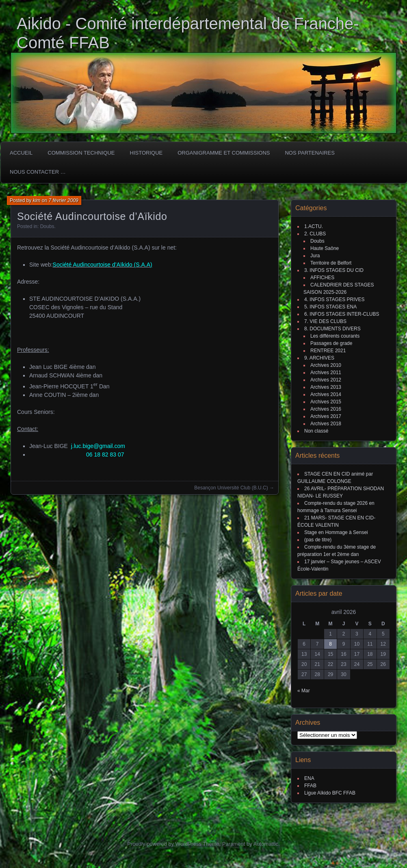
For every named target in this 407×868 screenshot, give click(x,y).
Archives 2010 (326, 365)
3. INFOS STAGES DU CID (334, 270)
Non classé (316, 431)
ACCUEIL (21, 153)
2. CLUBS (315, 234)
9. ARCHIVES (319, 358)
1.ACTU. (314, 226)
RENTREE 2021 (328, 351)
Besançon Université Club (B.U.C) (231, 488)
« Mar (304, 691)
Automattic (266, 844)
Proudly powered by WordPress (164, 844)
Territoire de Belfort (331, 263)
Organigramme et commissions (224, 153)
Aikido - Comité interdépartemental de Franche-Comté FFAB (188, 33)
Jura (315, 256)
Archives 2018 (326, 424)
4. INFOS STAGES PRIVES (334, 299)
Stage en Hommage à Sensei (336, 532)
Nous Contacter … (38, 172)
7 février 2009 (63, 200)
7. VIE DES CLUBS (325, 321)
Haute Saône (325, 248)
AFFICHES (322, 278)
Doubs (47, 226)
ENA (309, 778)
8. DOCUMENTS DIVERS (332, 329)
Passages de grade (331, 343)
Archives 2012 (326, 380)
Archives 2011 (326, 373)
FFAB (310, 786)
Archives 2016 (326, 409)
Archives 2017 (326, 416)
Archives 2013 (326, 387)
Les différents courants (335, 336)
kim (37, 200)
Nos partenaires (310, 153)
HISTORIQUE (146, 153)
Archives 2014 (326, 394)
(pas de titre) (318, 540)
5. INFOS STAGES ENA (330, 307)
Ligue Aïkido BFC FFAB (330, 793)
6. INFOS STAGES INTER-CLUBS (342, 314)
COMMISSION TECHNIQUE (81, 153)
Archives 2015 (326, 402)
